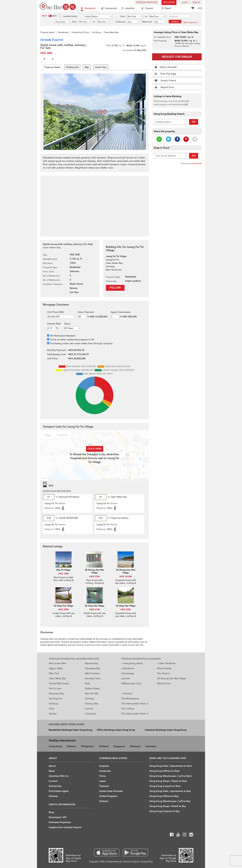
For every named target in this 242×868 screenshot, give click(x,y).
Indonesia (151, 746)
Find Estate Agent (59, 791)
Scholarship (55, 786)
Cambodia (105, 771)
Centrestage (128, 673)
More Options (191, 22)
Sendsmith (197, 163)
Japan (103, 781)
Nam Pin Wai (92, 694)
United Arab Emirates (111, 791)
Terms (67, 324)
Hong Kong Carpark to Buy (164, 811)
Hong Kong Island (132, 663)
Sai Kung (54, 704)
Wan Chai (54, 673)
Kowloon (127, 694)
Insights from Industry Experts (65, 827)
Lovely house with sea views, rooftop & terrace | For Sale (63, 616)
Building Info (72, 67)
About (52, 766)
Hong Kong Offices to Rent (164, 771)
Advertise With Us (59, 776)
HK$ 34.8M (126, 577)
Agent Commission (121, 312)
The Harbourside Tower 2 (135, 714)
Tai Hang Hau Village (63, 606)
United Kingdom (108, 796)
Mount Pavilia (164, 668)
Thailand (104, 746)
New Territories (166, 663)
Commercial (109, 9)
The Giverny (164, 673)
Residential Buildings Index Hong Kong (70, 730)
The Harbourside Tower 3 (135, 704)
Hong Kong (55, 746)
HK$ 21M (95, 610)
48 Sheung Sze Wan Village (95, 571)
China (102, 776)
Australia (104, 766)
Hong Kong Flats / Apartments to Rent (171, 766)
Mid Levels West (58, 663)
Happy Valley (56, 668)
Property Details (52, 67)
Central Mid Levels (59, 683)
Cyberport (90, 714)
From (123, 16)
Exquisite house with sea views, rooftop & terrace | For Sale (126, 583)
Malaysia (135, 746)
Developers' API (58, 817)
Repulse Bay (91, 663)
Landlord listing (70, 16)
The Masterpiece (130, 699)
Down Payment (86, 312)
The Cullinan (128, 709)
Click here (95, 449)
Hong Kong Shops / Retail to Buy (168, 806)
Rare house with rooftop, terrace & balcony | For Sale (95, 583)
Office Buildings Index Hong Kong (116, 730)
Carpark (147, 9)
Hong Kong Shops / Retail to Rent (168, 781)
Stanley (53, 714)
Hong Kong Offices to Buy (164, 796)
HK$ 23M (95, 577)
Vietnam (71, 746)
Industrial (128, 9)
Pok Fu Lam (55, 689)
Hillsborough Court (131, 683)
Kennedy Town (93, 678)
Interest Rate (54, 324)
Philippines (87, 746)
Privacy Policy (147, 862)
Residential (88, 9)
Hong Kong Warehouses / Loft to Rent (170, 776)
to (146, 16)
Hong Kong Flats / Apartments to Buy (170, 791)
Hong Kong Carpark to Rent (165, 786)
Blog (51, 812)
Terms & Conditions (132, 862)
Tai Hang (89, 699)
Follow (115, 288)
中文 (200, 8)
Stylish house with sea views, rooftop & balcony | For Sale (95, 616)
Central (89, 709)
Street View (101, 67)
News (52, 771)
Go (194, 122)
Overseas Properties (147, 2)
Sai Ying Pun (55, 699)
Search (175, 22)
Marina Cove (164, 683)
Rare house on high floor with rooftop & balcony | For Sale (64, 580)
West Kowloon (92, 673)
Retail (166, 9)
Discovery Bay (56, 694)
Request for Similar (177, 57)
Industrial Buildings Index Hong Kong (166, 730)
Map (87, 67)
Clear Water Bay (57, 678)
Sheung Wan (92, 704)
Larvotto (126, 678)
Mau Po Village (64, 570)
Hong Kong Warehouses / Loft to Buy (170, 801)
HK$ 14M (63, 574)
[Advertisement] (95, 204)
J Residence (128, 668)
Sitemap (53, 796)
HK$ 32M (126, 610)
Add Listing (169, 2)
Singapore (119, 746)
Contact (53, 781)
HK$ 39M (63, 610)
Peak (87, 683)
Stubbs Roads (92, 689)
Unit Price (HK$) (55, 312)
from (74, 22)
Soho (52, 709)
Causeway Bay (93, 668)
